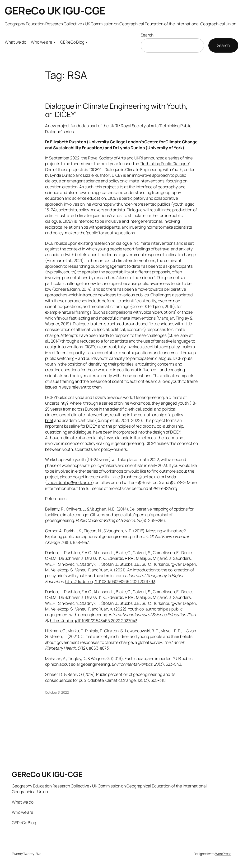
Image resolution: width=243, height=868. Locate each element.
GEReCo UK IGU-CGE (55, 10)
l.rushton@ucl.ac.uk (140, 477)
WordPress (223, 854)
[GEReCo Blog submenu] (87, 42)
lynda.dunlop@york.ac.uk (69, 482)
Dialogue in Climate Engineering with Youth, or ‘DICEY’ (117, 110)
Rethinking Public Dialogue (165, 163)
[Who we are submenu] (55, 42)
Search (147, 35)
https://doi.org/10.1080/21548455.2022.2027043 (94, 620)
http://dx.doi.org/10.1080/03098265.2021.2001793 (110, 581)
